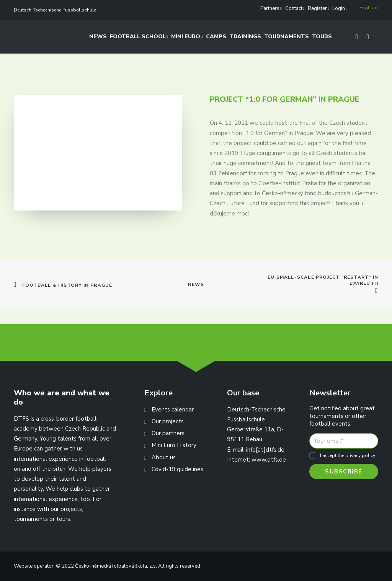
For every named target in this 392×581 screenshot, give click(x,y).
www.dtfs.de (269, 460)
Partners (271, 8)
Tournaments (287, 39)
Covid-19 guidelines (177, 469)
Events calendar (173, 410)
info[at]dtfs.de (265, 450)
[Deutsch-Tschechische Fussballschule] (22, 39)
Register (318, 8)
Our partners (168, 433)
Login (340, 8)
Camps (216, 39)
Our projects (168, 421)
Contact (295, 8)
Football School (139, 39)
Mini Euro (187, 39)
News (98, 39)
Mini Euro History (174, 445)
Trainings (245, 39)
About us (164, 457)
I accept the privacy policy (348, 455)
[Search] (364, 39)
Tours (322, 39)
